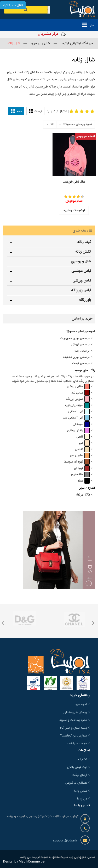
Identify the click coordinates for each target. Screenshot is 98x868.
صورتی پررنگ (78, 399)
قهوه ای (82, 468)
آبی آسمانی (79, 412)
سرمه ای (81, 424)
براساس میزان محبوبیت (75, 338)
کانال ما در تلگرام (13, 5)
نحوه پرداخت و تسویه (73, 720)
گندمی (82, 449)
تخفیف (83, 759)
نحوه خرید (80, 704)
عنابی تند (80, 393)
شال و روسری (81, 261)
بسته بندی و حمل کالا (73, 728)
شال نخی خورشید (74, 182)
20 (50, 124)
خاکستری (80, 475)
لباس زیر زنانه (81, 290)
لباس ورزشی (82, 281)
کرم (84, 443)
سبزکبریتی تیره (77, 405)
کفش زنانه (83, 252)
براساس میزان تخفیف (76, 357)
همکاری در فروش (76, 783)
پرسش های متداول (75, 712)
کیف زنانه (84, 242)
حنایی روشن (78, 387)
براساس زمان (82, 351)
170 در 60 (83, 495)
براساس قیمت (81, 363)
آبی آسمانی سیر (76, 418)
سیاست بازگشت (77, 744)
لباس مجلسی (81, 271)
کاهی (83, 437)
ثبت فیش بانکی (77, 767)
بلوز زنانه (85, 300)
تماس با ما (81, 791)
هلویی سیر (80, 456)
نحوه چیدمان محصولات (77, 124)
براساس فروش (80, 345)
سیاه (84, 481)
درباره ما (82, 799)
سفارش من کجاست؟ (74, 736)
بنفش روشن (78, 431)
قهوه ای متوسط (77, 462)
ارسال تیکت (80, 775)
